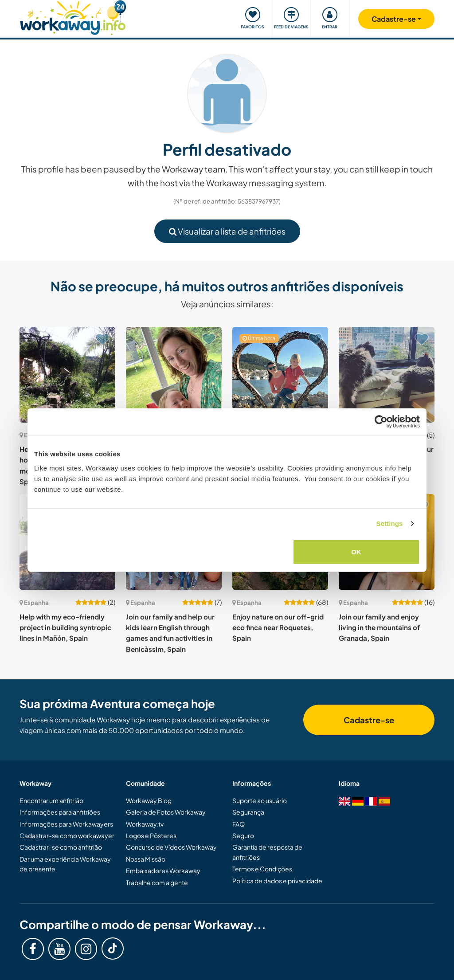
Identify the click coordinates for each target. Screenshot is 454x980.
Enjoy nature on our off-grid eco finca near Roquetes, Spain (278, 627)
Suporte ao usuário (260, 800)
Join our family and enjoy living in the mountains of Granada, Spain (379, 627)
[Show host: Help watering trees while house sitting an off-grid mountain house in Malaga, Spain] (67, 375)
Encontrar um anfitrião (51, 800)
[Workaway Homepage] (73, 17)
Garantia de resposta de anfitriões (267, 852)
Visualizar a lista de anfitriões (227, 231)
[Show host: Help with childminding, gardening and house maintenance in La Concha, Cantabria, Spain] (174, 375)
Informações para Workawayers (66, 824)
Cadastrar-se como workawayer (67, 835)
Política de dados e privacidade (277, 881)
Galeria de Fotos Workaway (166, 812)
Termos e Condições (262, 869)
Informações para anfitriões (60, 812)
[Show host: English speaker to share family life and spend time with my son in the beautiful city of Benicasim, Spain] (280, 375)
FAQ (239, 824)
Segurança (248, 812)
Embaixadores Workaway (163, 870)
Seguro (243, 835)
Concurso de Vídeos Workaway (171, 847)
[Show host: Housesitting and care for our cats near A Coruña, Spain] (387, 375)
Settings (390, 523)
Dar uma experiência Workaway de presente (65, 864)
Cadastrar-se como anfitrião (61, 847)
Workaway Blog (149, 800)
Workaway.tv (145, 824)
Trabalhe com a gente (157, 882)
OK (356, 551)
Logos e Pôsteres (151, 835)
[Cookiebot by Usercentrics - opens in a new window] (381, 422)
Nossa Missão (146, 859)
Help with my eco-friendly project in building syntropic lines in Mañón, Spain (65, 627)
